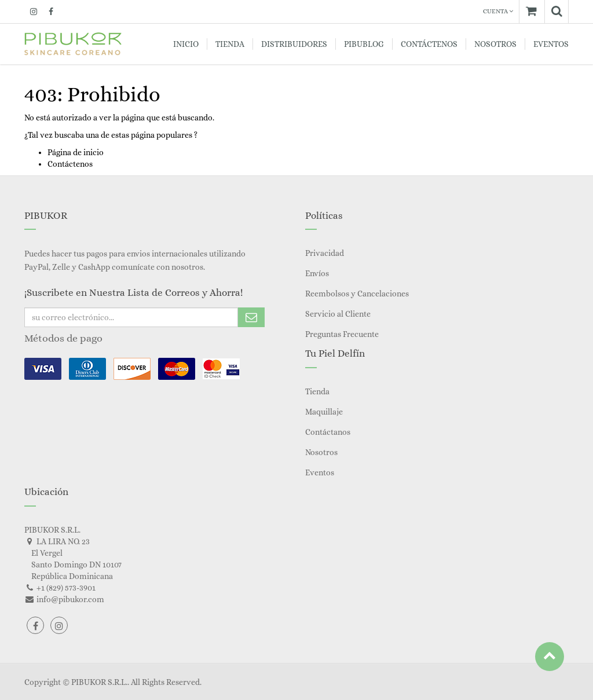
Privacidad (325, 253)
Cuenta (498, 11)
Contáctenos (70, 164)
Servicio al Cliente (338, 314)
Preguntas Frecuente (342, 334)
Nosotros (321, 452)
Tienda (317, 391)
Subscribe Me (251, 317)
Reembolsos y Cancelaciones (357, 294)
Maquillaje (324, 412)
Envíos (317, 273)
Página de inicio (76, 152)
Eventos (320, 472)
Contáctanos (328, 432)
